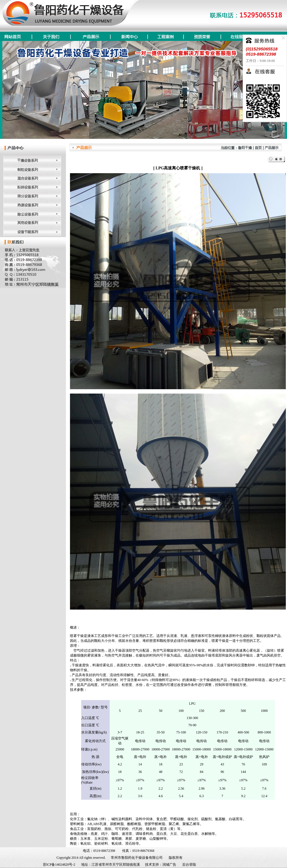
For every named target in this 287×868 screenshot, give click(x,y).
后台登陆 (189, 865)
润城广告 (169, 865)
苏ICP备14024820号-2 (59, 865)
